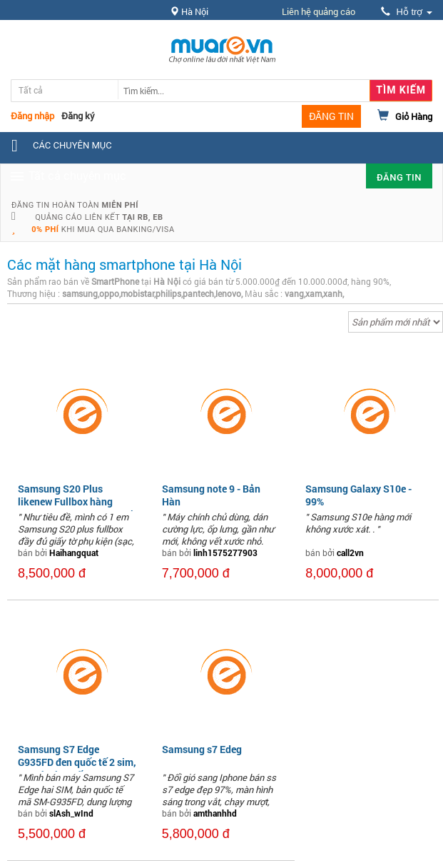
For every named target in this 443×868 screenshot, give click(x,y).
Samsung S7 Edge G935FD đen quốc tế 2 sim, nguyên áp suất (77, 762)
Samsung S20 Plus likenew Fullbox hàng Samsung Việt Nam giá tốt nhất (77, 508)
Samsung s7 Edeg (202, 749)
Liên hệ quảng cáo (319, 11)
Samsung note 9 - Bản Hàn (211, 495)
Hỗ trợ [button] (407, 12)
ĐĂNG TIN (331, 116)
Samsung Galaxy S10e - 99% (358, 495)
